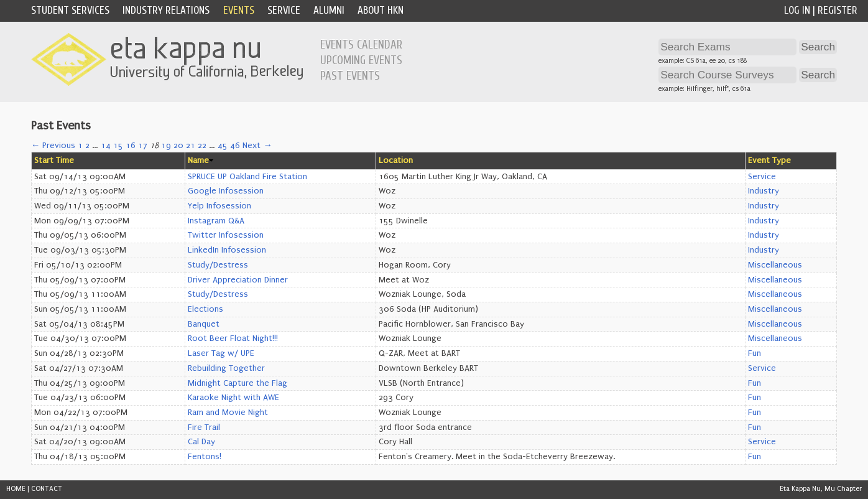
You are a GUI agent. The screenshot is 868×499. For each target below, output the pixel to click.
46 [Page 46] (235, 146)
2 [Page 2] (87, 146)
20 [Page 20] (178, 146)
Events (239, 10)
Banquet (204, 324)
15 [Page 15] (118, 146)
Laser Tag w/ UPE (221, 353)
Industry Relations (166, 10)
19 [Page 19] (166, 146)
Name (198, 161)
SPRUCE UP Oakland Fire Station (247, 177)
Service (284, 10)
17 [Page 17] (143, 146)
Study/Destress (218, 265)
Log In (797, 10)
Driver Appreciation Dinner (238, 280)
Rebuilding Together (226, 368)
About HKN (381, 10)
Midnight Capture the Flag (238, 383)
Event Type (769, 161)
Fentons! (205, 457)
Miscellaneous (775, 265)
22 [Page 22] (202, 146)
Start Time (54, 161)
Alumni (329, 10)
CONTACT (47, 489)
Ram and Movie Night (228, 413)
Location (396, 161)
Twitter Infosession (226, 235)
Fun (755, 353)
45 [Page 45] (223, 146)
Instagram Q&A (216, 221)
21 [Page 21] (191, 146)
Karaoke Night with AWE (233, 398)
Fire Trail (204, 427)
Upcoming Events (361, 60)
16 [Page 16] (131, 146)
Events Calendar (361, 45)
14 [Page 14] (106, 146)
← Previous (53, 146)
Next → (257, 146)
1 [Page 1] (80, 146)
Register (838, 10)
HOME (16, 489)
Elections (205, 309)
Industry (764, 191)
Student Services (70, 10)
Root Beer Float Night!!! (233, 338)
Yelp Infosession (219, 206)
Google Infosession (226, 191)
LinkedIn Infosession (227, 250)
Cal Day (201, 442)
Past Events (350, 76)
